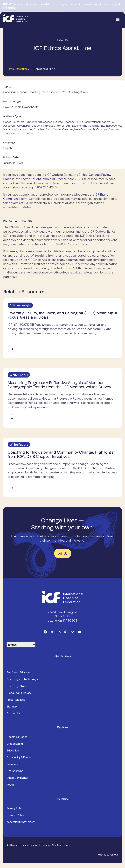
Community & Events (19, 763)
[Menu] (118, 19)
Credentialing (15, 749)
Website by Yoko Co (108, 860)
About (10, 790)
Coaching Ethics (16, 691)
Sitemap (12, 712)
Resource (22, 69)
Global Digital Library (19, 698)
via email (9, 187)
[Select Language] (21, 650)
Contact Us (13, 719)
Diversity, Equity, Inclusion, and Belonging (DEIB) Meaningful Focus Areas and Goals (52, 316)
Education (13, 756)
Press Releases (16, 705)
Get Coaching (15, 776)
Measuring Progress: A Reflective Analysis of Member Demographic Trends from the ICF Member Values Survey (60, 387)
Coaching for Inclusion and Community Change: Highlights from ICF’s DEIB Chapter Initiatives (61, 459)
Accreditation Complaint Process (44, 179)
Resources (13, 770)
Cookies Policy (15, 820)
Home (10, 69)
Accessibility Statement (21, 827)
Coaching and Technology (22, 685)
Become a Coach (17, 742)
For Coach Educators (19, 678)
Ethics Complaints (17, 783)
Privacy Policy (15, 814)
